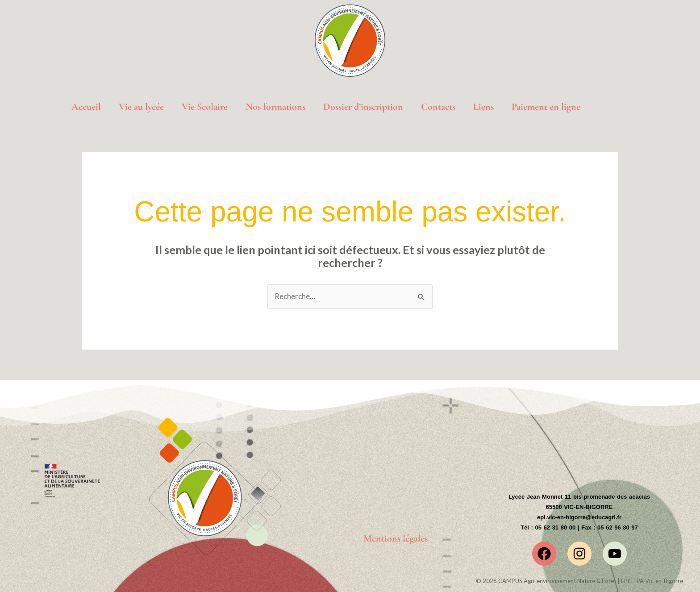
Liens (483, 107)
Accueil (86, 107)
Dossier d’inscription (363, 107)
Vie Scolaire (205, 107)
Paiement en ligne (546, 107)
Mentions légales (396, 539)
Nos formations (275, 107)
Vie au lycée (141, 107)
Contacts (438, 107)
